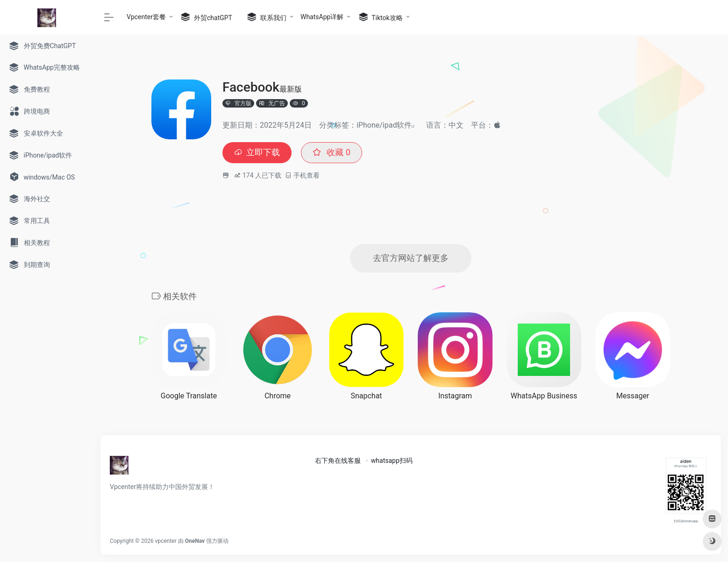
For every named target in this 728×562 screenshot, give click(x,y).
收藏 (332, 153)
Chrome (278, 396)
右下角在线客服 (338, 461)
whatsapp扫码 (392, 461)
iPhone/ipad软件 (384, 125)
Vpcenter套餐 (146, 17)
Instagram (455, 396)
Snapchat (366, 396)
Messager (633, 396)
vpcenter (166, 541)
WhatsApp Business (544, 396)
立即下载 (257, 153)
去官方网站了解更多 (411, 258)
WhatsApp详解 (322, 17)
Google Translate (189, 396)
